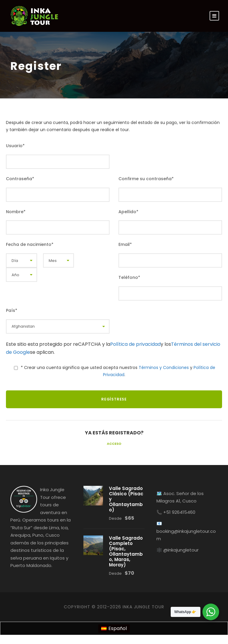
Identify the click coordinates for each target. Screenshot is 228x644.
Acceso (114, 444)
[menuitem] (114, 629)
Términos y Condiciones (164, 367)
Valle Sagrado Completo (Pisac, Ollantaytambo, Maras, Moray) (126, 551)
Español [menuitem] (118, 628)
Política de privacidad (135, 344)
